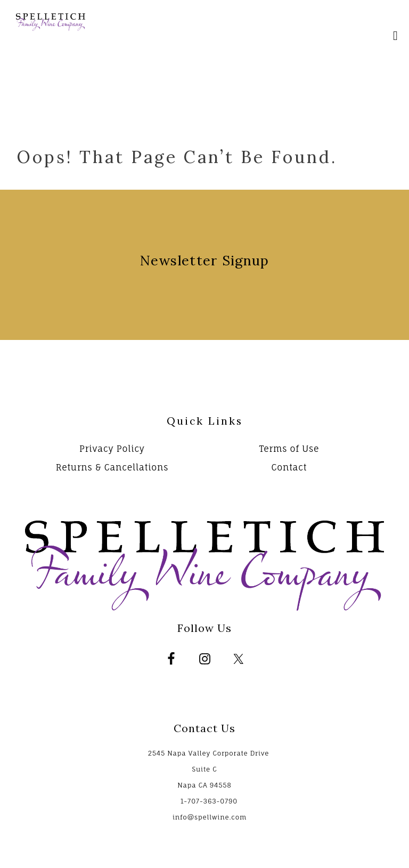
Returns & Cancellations (112, 467)
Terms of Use (289, 449)
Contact (289, 467)
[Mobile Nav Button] (396, 37)
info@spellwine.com (210, 817)
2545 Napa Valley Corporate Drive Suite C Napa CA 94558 (208, 769)
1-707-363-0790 (209, 801)
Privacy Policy (112, 449)
